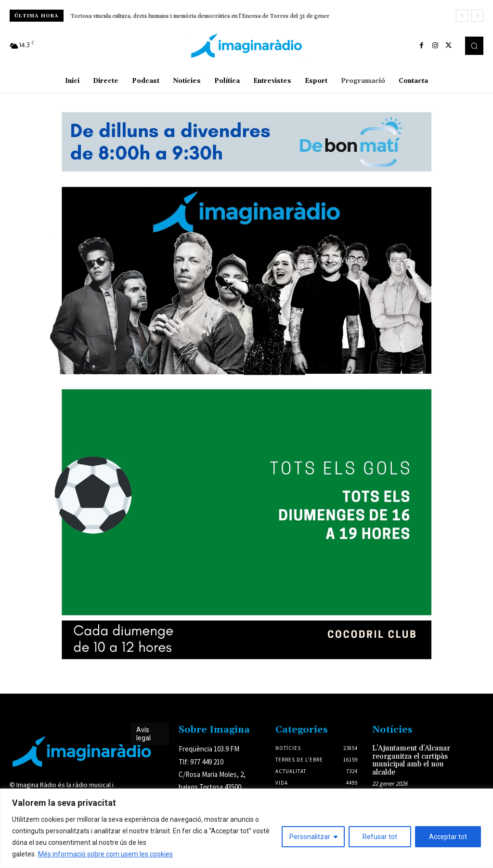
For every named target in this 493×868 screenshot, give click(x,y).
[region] (246, 828)
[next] (477, 16)
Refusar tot (380, 837)
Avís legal (143, 734)
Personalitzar (310, 837)
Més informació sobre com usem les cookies (105, 854)
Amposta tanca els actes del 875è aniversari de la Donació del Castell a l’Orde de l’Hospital (188, 16)
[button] (474, 46)
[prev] (462, 16)
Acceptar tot (448, 837)
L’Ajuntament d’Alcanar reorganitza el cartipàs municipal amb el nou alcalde (409, 759)
